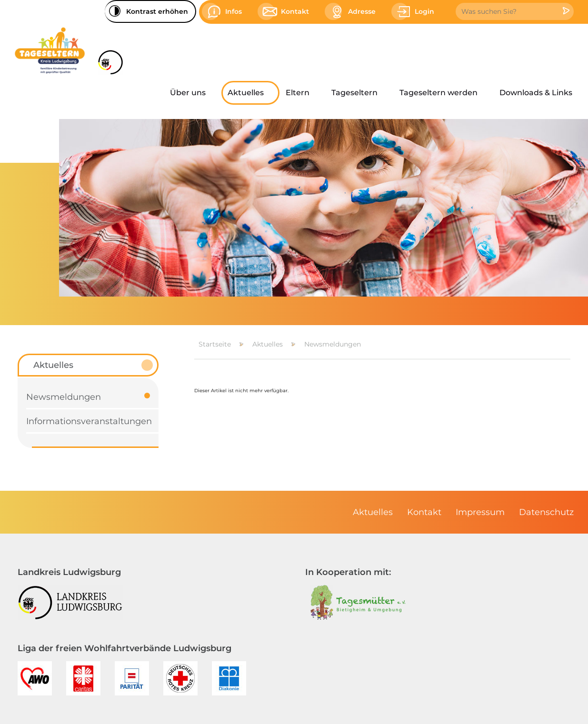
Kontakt (424, 512)
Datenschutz (546, 512)
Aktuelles (268, 344)
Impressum (480, 512)
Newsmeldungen (333, 344)
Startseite (215, 344)
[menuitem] (193, 93)
